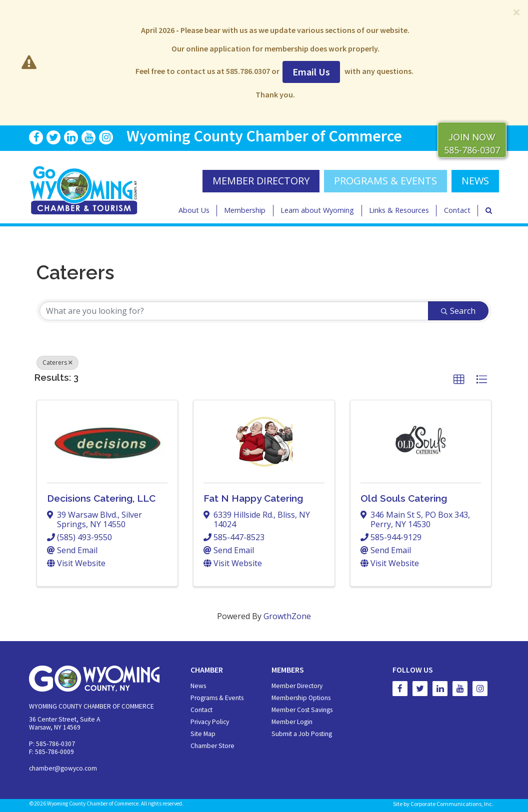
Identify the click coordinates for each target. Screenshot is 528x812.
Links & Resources (399, 210)
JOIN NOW (472, 137)
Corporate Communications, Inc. (452, 804)
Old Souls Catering (404, 498)
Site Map (203, 734)
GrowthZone (287, 616)
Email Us (311, 72)
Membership (245, 210)
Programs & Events (385, 181)
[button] (459, 380)
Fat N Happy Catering (253, 498)
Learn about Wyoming (317, 210)
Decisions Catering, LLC (101, 498)
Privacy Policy (210, 722)
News (198, 686)
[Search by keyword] (234, 311)
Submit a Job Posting (302, 734)
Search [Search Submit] (458, 311)
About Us (194, 210)
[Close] (516, 12)
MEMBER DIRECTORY (261, 181)
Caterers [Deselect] (57, 363)
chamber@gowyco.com (63, 768)
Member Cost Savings (302, 710)
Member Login (292, 722)
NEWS (475, 181)
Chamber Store (212, 746)
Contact (457, 210)
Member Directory (297, 686)
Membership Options (301, 698)
